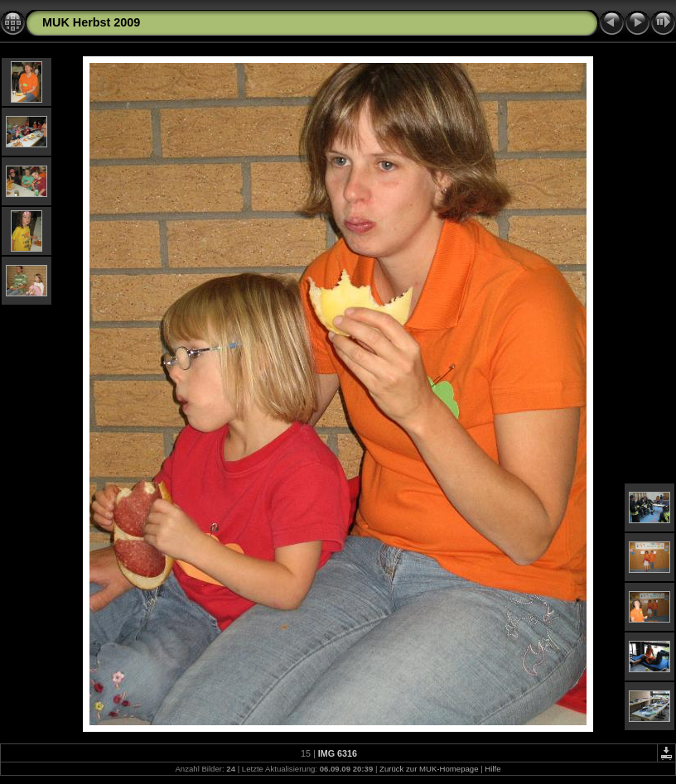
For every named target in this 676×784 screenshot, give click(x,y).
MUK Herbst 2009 (91, 22)
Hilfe (493, 769)
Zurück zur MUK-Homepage (429, 769)
